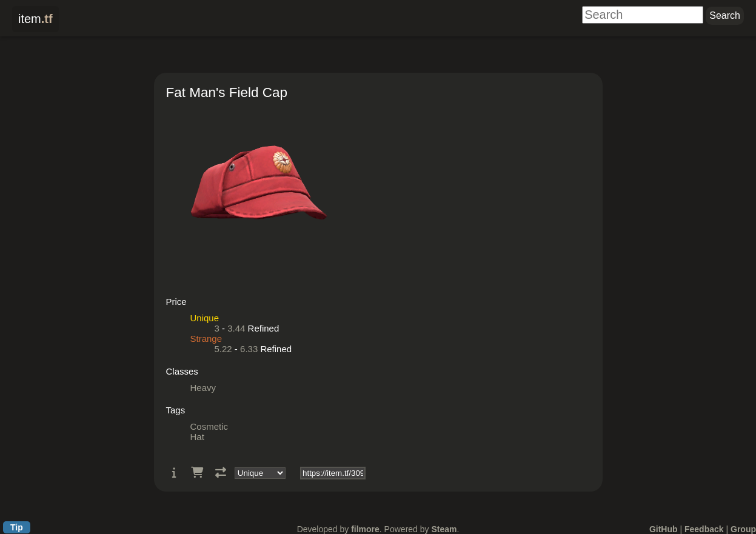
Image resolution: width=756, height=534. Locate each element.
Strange (206, 339)
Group (743, 529)
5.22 (223, 349)
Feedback (704, 529)
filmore (365, 529)
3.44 (236, 328)
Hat (197, 437)
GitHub (664, 529)
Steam (444, 529)
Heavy (203, 388)
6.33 (249, 349)
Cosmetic (209, 426)
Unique (205, 318)
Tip (17, 527)
